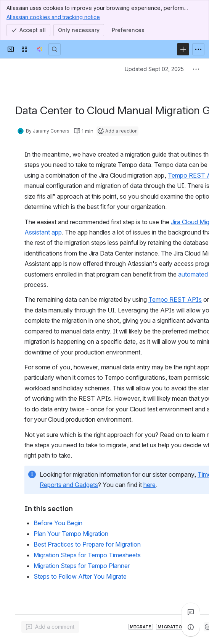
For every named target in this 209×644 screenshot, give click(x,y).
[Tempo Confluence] (39, 49)
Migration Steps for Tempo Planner (82, 566)
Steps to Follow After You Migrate (80, 576)
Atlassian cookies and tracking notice (53, 17)
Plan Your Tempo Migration (71, 534)
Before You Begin (58, 523)
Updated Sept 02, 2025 (154, 69)
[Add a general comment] (50, 627)
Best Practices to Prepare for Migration (87, 544)
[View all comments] (191, 612)
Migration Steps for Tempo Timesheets (87, 555)
